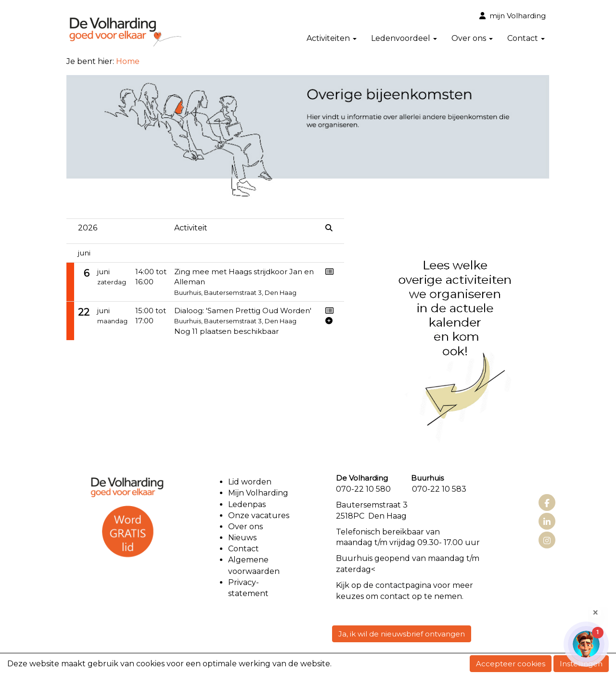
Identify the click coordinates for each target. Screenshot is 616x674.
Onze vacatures (260, 515)
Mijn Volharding (258, 493)
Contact (526, 38)
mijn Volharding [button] (513, 16)
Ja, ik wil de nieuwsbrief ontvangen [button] (402, 634)
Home (128, 61)
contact (390, 585)
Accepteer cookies (511, 664)
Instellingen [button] (581, 664)
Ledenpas (247, 504)
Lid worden (250, 482)
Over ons (472, 38)
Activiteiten (332, 38)
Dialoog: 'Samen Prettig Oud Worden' (243, 311)
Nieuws (242, 538)
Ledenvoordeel (404, 38)
